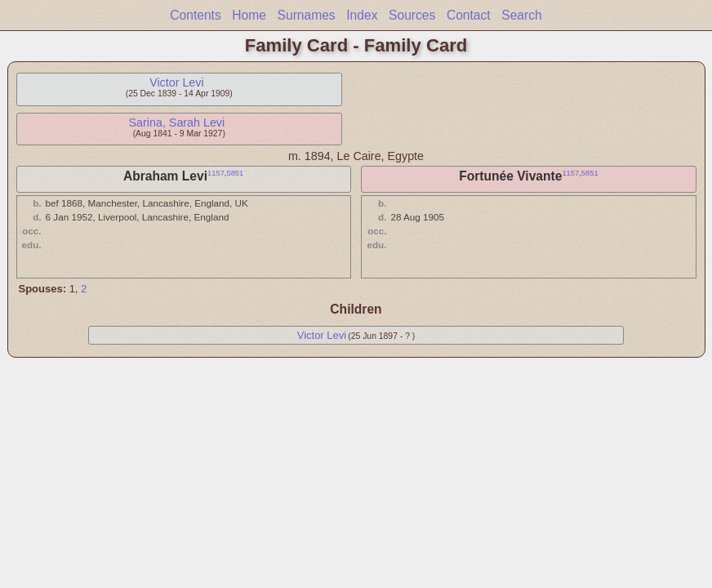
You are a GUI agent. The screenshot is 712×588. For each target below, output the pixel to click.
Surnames (307, 15)
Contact (469, 15)
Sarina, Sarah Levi (177, 122)
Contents (195, 15)
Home (249, 15)
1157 (216, 173)
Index (362, 15)
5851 (235, 173)
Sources (412, 15)
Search (521, 15)
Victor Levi (177, 82)
